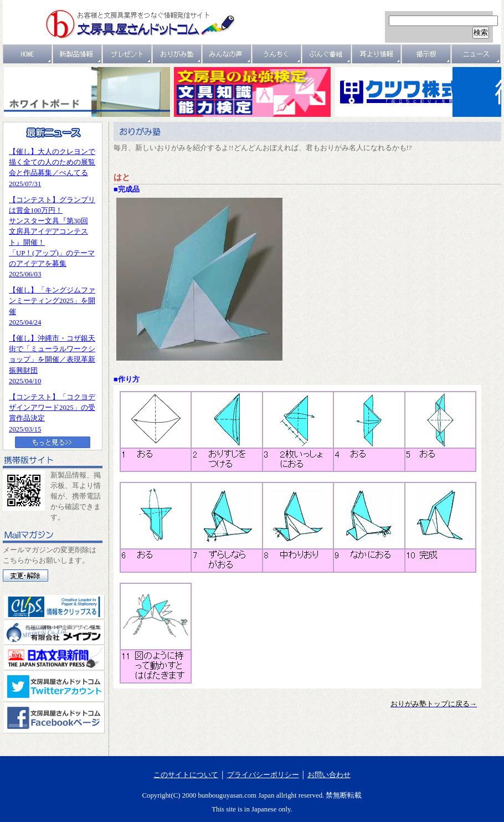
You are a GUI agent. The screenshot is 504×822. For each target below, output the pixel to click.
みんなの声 (227, 54)
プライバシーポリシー (263, 775)
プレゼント (127, 54)
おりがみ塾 (177, 54)
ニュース (476, 54)
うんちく (277, 54)
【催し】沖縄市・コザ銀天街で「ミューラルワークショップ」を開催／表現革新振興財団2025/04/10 (52, 360)
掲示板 (426, 54)
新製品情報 (78, 54)
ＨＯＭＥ (28, 54)
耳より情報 (377, 54)
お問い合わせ (329, 775)
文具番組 (327, 54)
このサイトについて (186, 775)
